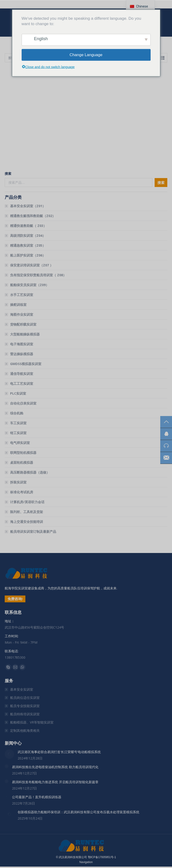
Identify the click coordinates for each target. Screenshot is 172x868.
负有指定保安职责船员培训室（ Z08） (38, 275)
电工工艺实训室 (22, 383)
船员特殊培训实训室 (25, 714)
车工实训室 (18, 423)
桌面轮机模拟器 (22, 462)
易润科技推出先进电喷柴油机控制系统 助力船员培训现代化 (55, 767)
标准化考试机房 (22, 492)
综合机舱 (17, 413)
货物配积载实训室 (23, 324)
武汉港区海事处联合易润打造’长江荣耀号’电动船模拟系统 (59, 752)
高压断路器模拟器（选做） (30, 472)
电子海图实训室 (22, 344)
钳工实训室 (18, 433)
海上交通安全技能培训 (27, 522)
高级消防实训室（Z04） (28, 235)
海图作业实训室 (22, 314)
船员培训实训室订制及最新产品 (33, 531)
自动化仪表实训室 (23, 403)
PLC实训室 (18, 393)
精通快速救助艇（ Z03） (28, 226)
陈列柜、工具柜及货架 (27, 512)
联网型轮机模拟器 (23, 453)
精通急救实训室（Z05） (28, 245)
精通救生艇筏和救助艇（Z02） (33, 216)
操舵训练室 (18, 305)
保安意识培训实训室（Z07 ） (32, 265)
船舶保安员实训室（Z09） (29, 285)
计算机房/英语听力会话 (27, 502)
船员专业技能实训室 (25, 706)
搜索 (8, 173)
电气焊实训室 (20, 443)
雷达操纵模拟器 (22, 354)
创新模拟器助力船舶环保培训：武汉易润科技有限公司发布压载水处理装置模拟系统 (78, 812)
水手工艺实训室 (22, 295)
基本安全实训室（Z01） (28, 206)
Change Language (86, 55)
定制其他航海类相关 (25, 730)
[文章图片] (9, 754)
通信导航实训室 (22, 374)
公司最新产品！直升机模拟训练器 (37, 797)
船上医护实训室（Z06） (28, 255)
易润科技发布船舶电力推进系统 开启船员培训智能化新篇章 (55, 782)
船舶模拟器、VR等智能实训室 (32, 722)
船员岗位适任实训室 (25, 698)
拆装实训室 (18, 482)
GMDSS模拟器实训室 (26, 364)
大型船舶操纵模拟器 (25, 334)
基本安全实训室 (22, 689)
